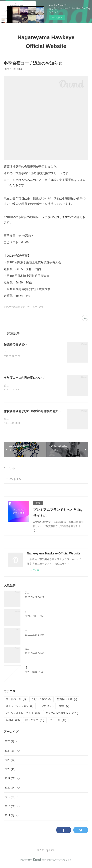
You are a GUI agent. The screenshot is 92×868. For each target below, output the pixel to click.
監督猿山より (67, 700)
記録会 (13, 721)
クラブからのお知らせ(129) (17, 307)
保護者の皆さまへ (15, 344)
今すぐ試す (57, 18)
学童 (64, 707)
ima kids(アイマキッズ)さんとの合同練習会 (49, 631)
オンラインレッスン (20, 707)
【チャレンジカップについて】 (42, 668)
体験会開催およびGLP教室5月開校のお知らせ (34, 412)
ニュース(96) (37, 307)
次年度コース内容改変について (24, 378)
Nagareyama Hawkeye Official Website (46, 42)
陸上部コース (16, 700)
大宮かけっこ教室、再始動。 (41, 650)
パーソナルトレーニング (23, 714)
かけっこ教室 (42, 700)
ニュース (58, 721)
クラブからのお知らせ (62, 714)
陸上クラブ (35, 721)
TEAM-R (46, 707)
